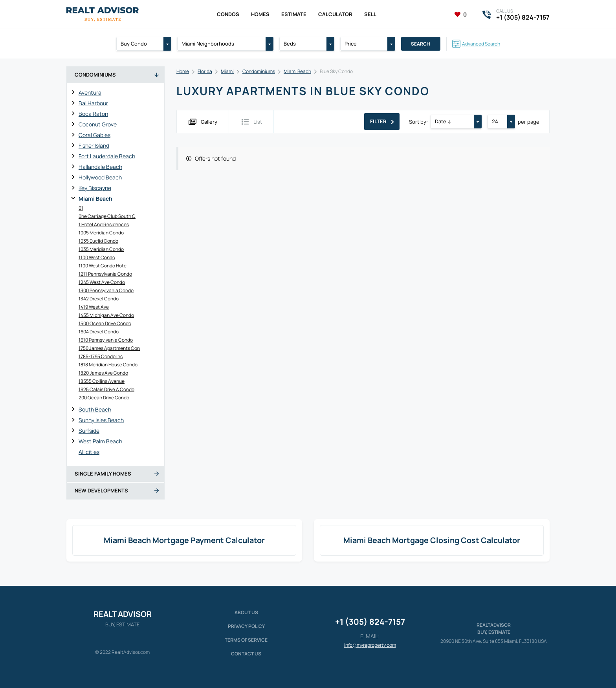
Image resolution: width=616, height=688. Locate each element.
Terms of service (246, 640)
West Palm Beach (100, 441)
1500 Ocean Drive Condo (105, 323)
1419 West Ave (94, 307)
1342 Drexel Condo (99, 299)
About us (246, 612)
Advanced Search (481, 44)
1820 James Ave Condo (103, 373)
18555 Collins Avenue (102, 381)
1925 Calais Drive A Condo (106, 389)
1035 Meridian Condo (101, 249)
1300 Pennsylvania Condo (106, 290)
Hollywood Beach (100, 177)
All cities (89, 452)
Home (183, 71)
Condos (228, 14)
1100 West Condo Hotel (103, 266)
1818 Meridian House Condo (108, 365)
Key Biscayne (95, 188)
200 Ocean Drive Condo (104, 398)
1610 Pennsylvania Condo (106, 340)
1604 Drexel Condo (99, 332)
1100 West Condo (97, 257)
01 (81, 208)
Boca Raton (93, 114)
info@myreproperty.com (370, 645)
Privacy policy (246, 626)
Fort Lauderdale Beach (107, 156)
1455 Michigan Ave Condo (106, 315)
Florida (205, 71)
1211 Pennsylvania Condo (105, 274)
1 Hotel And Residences (104, 224)
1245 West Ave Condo (102, 282)
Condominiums (259, 71)
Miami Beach (95, 199)
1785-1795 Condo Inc (101, 356)
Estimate (294, 14)
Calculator (335, 14)
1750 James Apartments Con (109, 348)
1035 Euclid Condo (98, 241)
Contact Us (246, 654)
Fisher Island (94, 145)
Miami (227, 71)
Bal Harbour (93, 103)
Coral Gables (94, 135)
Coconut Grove (98, 124)
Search (421, 44)
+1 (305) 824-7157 (370, 622)
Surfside (89, 431)
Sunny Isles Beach (101, 420)
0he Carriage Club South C (107, 216)
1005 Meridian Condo (101, 233)
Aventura (90, 92)
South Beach (95, 409)
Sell (370, 14)
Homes (260, 14)
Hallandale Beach (100, 167)
